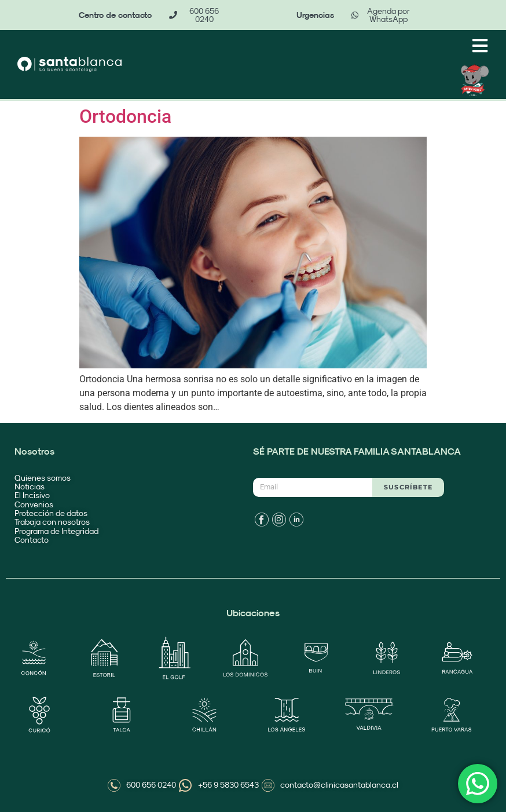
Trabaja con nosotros (52, 522)
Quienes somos (43, 478)
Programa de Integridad (57, 531)
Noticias (30, 487)
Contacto (32, 540)
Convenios (34, 504)
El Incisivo (32, 495)
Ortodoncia (125, 116)
